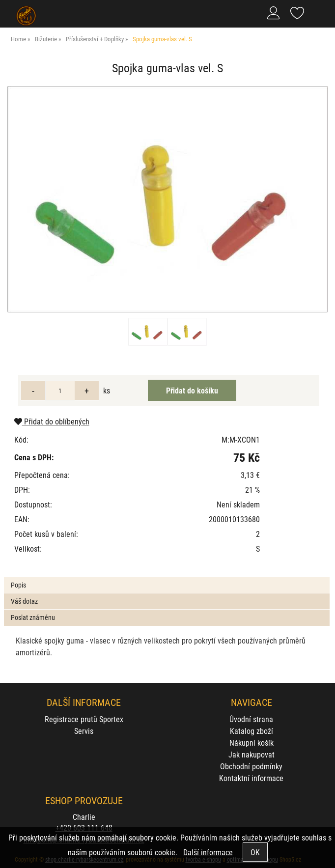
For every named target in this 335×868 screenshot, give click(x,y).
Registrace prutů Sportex (84, 719)
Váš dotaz (24, 601)
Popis (18, 585)
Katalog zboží (251, 731)
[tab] (167, 577)
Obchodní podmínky (251, 766)
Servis (84, 731)
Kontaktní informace (251, 778)
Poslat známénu (33, 617)
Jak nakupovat (251, 754)
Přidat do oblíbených (52, 421)
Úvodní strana (251, 719)
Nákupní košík (251, 742)
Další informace (208, 852)
